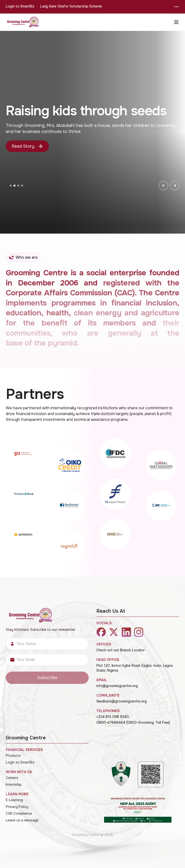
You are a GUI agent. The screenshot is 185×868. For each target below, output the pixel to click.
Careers (12, 778)
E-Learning (14, 800)
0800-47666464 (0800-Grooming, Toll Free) (133, 722)
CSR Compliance (19, 813)
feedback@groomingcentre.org (122, 701)
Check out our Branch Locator (121, 650)
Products (13, 756)
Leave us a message (22, 820)
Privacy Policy (17, 807)
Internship (14, 785)
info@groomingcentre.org (117, 686)
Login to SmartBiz (20, 6)
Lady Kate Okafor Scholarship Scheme (71, 6)
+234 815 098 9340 (113, 717)
